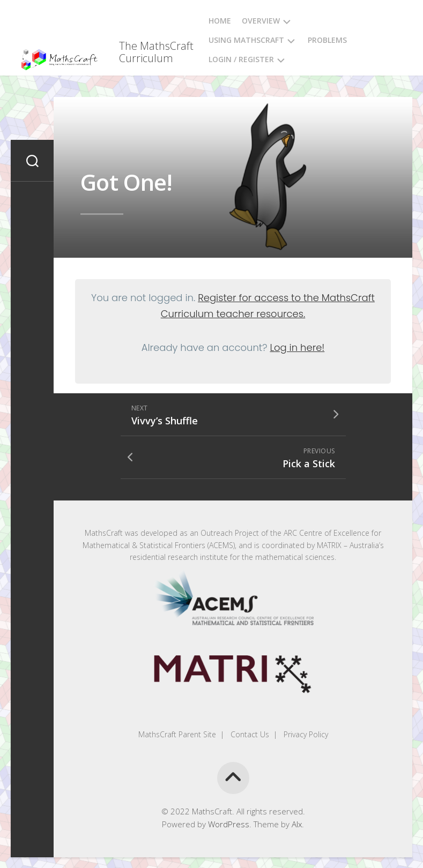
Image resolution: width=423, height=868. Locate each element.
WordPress (229, 824)
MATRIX (329, 545)
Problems (327, 40)
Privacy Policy (305, 734)
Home (220, 21)
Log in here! (297, 347)
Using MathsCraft (246, 40)
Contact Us (249, 734)
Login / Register (241, 59)
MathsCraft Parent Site (177, 734)
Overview (261, 21)
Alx (297, 824)
